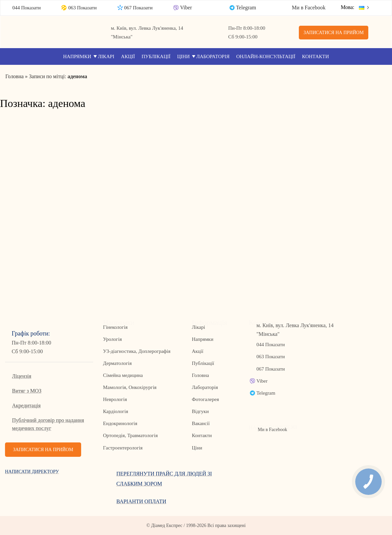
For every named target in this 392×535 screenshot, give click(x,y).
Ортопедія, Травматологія (131, 435)
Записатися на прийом (334, 33)
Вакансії (201, 423)
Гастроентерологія (123, 448)
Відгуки (200, 411)
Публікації (156, 56)
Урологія (113, 339)
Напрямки (77, 56)
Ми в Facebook (309, 8)
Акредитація (26, 406)
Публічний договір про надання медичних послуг (48, 424)
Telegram (246, 8)
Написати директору (32, 472)
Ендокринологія (120, 423)
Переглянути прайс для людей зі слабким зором (164, 479)
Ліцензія (22, 376)
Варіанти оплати (141, 501)
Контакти (316, 56)
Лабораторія (213, 56)
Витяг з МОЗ (27, 391)
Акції (128, 56)
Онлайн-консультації (266, 56)
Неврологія (115, 399)
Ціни (184, 56)
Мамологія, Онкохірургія (130, 387)
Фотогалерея (205, 399)
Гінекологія (116, 327)
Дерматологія (118, 363)
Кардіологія (116, 411)
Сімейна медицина (123, 375)
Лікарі (106, 56)
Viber (186, 8)
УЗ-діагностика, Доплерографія (137, 351)
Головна (200, 375)
